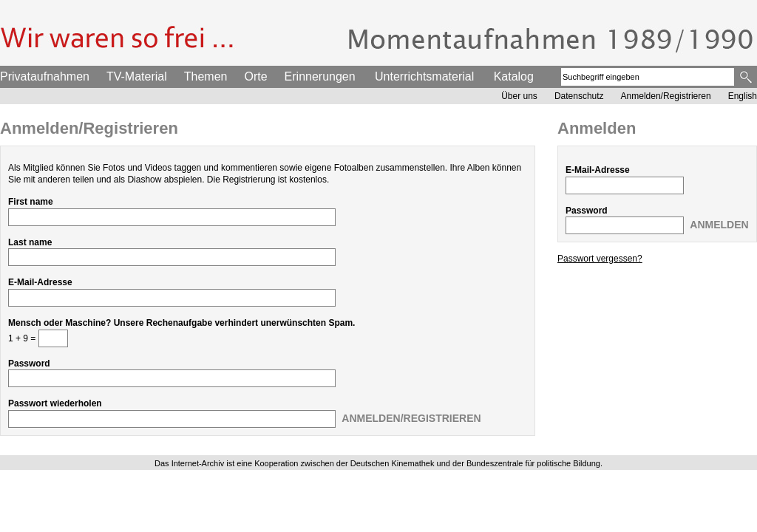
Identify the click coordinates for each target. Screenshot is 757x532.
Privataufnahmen (45, 76)
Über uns (519, 96)
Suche (747, 77)
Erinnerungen (320, 76)
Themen (206, 76)
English (743, 96)
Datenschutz (579, 96)
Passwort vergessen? (600, 259)
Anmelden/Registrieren (666, 96)
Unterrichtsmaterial (424, 76)
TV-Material (137, 76)
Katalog (514, 76)
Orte (255, 76)
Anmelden (719, 225)
